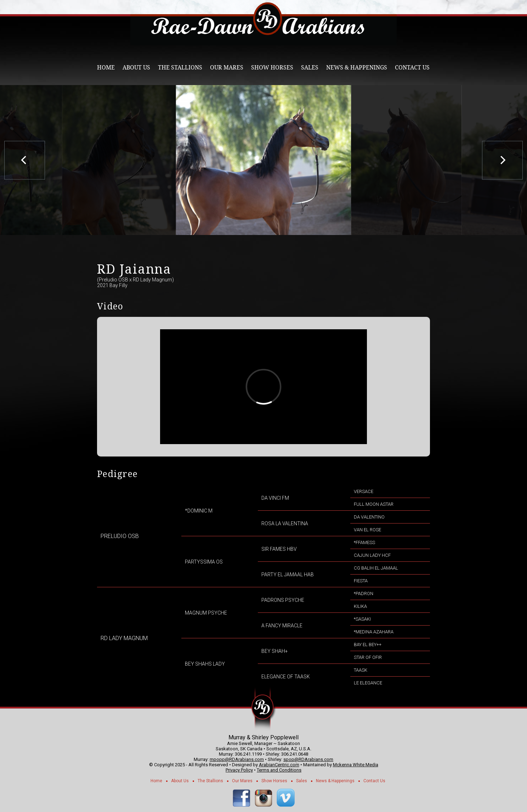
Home (106, 68)
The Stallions (180, 68)
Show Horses (272, 68)
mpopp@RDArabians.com (237, 759)
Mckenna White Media (356, 765)
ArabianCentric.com (279, 765)
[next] (502, 160)
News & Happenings (357, 68)
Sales (310, 68)
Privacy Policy (239, 770)
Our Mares (227, 68)
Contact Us (412, 68)
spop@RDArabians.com (308, 759)
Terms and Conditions (279, 770)
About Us (136, 68)
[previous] (25, 160)
